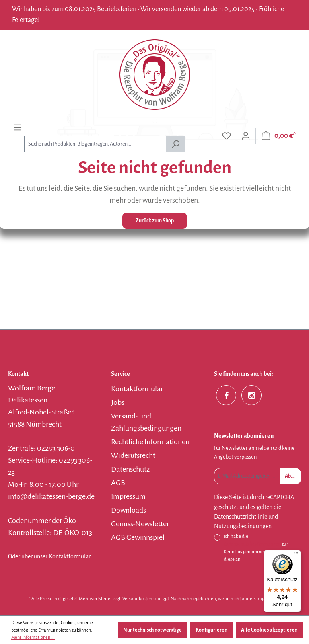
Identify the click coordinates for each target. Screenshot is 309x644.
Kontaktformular (69, 556)
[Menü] (18, 128)
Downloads (129, 510)
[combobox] (95, 144)
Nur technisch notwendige (152, 630)
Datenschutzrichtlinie (241, 517)
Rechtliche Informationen (150, 442)
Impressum (128, 496)
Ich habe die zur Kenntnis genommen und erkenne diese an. (259, 548)
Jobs (118, 402)
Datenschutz (130, 469)
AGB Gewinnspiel (138, 537)
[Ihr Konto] (246, 136)
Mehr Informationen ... (33, 637)
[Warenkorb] (279, 136)
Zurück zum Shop (155, 221)
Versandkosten (137, 599)
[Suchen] (176, 144)
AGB (118, 483)
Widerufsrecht (133, 455)
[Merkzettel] (227, 136)
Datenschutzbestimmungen (252, 544)
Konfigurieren (211, 630)
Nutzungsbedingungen (243, 526)
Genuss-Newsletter (140, 524)
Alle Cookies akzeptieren (269, 630)
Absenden (293, 476)
